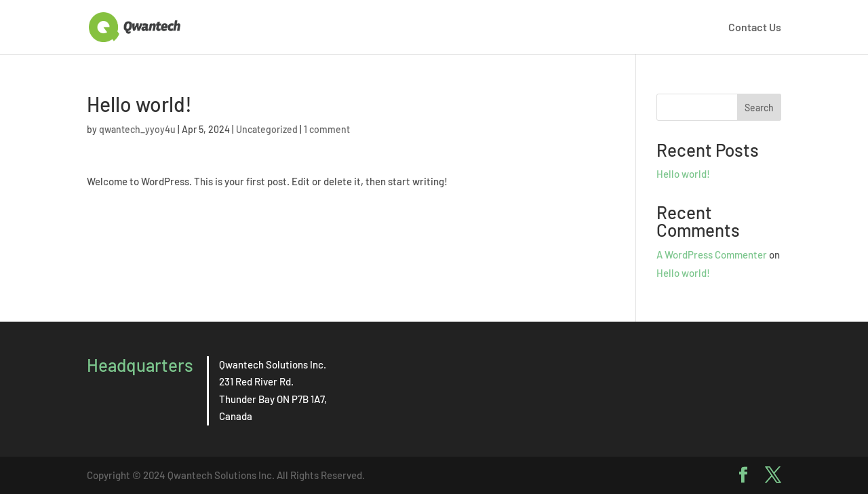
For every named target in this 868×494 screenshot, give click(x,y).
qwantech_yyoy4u (137, 129)
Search (759, 108)
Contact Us (755, 28)
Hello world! (683, 174)
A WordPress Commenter (712, 254)
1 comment (327, 129)
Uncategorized (267, 129)
